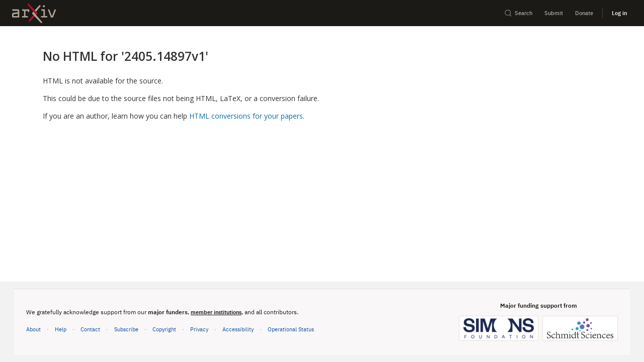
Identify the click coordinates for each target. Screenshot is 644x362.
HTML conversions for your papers (246, 116)
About (33, 329)
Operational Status (291, 329)
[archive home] (34, 13)
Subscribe (126, 329)
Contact (90, 329)
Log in (619, 13)
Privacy (199, 329)
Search (518, 13)
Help (61, 329)
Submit (554, 13)
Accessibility (238, 329)
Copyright (164, 329)
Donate (584, 13)
